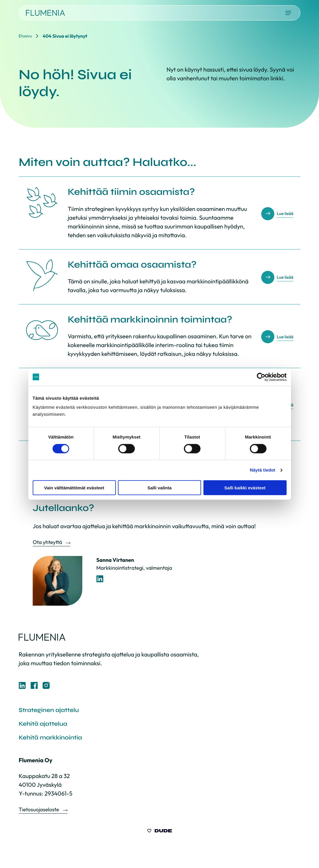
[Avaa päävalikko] (288, 13)
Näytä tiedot (263, 470)
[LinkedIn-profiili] (100, 579)
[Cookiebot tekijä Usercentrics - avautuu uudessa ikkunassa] (261, 377)
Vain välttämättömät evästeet (74, 488)
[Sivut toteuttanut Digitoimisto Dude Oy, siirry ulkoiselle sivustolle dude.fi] (160, 836)
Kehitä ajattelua (47, 726)
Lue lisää (283, 213)
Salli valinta (160, 488)
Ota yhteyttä (48, 542)
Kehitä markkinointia (56, 741)
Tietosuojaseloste (39, 814)
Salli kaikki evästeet (245, 488)
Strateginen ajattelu (54, 711)
